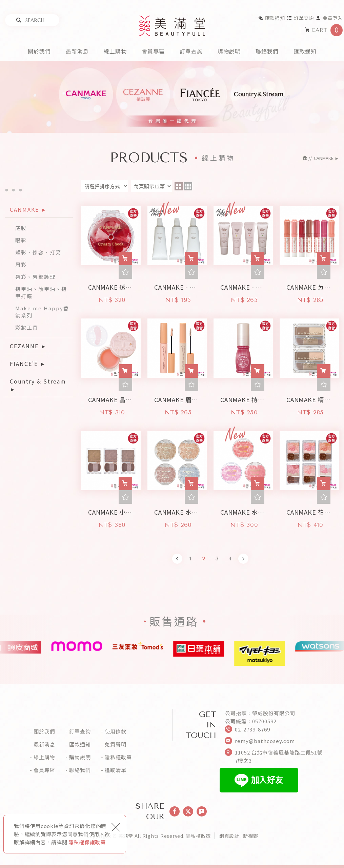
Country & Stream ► (38, 385)
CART (323, 30)
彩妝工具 (27, 327)
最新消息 (77, 51)
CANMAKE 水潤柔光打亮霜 (177, 510)
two (179, 186)
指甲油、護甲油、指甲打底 (41, 292)
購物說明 (229, 51)
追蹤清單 (116, 770)
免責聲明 (116, 744)
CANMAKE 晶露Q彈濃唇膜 (111, 398)
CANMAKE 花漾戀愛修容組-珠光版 (309, 510)
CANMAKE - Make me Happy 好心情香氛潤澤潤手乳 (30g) (177, 285)
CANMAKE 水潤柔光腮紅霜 (243, 510)
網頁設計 (229, 836)
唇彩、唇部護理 (35, 277)
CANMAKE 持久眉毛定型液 (243, 398)
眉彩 (21, 264)
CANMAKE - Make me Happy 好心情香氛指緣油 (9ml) (243, 285)
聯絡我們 (267, 51)
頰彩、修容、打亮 (38, 252)
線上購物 (115, 51)
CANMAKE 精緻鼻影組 (309, 398)
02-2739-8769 (252, 729)
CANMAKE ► (28, 209)
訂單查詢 (300, 18)
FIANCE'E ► (28, 364)
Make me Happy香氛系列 (42, 312)
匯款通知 (271, 18)
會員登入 (329, 18)
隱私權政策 (118, 757)
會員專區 (153, 51)
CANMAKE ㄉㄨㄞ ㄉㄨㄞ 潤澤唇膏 (309, 285)
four (188, 186)
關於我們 (39, 51)
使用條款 (116, 731)
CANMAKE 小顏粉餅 (111, 510)
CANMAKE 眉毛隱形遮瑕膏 (177, 398)
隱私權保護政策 (87, 842)
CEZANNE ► (28, 346)
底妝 (21, 228)
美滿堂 (172, 26)
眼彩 (21, 240)
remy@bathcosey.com (265, 741)
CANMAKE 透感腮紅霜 (111, 285)
